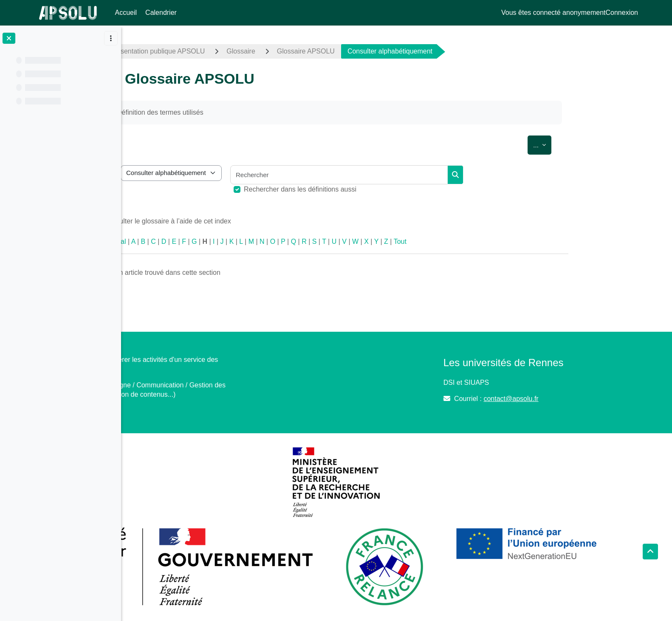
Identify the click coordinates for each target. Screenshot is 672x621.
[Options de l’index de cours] (111, 38)
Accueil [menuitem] (126, 13)
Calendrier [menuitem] (161, 13)
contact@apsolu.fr (557, 399)
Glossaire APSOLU (366, 51)
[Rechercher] (400, 175)
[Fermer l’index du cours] (9, 38)
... (603, 144)
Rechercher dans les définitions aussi (361, 189)
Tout (460, 241)
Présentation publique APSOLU (218, 51)
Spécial (175, 241)
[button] (650, 552)
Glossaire (302, 51)
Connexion (622, 13)
